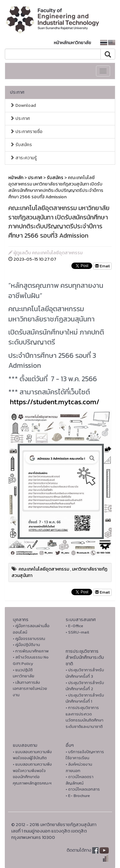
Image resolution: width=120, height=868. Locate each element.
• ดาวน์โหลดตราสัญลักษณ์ (80, 780)
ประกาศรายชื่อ (26, 132)
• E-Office (74, 626)
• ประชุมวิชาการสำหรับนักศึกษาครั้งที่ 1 (85, 698)
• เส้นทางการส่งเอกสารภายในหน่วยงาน (30, 689)
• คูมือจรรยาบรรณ (29, 639)
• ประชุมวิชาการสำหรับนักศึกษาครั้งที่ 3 (85, 673)
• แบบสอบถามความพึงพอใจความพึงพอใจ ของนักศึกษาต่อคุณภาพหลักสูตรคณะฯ (32, 774)
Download (23, 105)
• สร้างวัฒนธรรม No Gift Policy (31, 660)
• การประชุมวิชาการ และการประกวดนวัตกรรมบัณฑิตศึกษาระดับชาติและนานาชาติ (84, 717)
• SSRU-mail (77, 632)
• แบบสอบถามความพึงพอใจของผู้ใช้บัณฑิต (32, 755)
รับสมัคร (21, 145)
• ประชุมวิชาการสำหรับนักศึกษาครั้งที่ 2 (85, 686)
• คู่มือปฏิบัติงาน (26, 645)
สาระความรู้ (23, 158)
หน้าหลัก (16, 178)
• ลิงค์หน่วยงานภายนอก (79, 767)
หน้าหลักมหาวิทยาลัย (72, 43)
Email (102, 266)
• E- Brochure (78, 796)
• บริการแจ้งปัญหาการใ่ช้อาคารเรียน (85, 755)
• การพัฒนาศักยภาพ (31, 651)
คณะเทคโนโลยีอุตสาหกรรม (44, 569)
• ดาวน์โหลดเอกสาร (83, 789)
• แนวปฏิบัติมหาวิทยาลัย (24, 673)
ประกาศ (17, 92)
